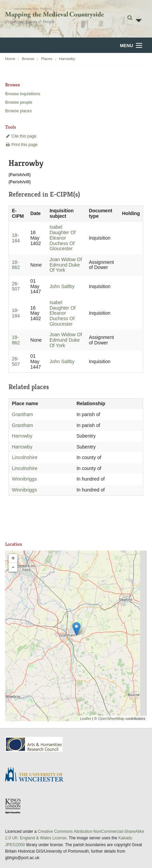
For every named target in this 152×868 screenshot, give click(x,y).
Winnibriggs (24, 479)
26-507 (16, 286)
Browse (28, 59)
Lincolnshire (25, 457)
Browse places (18, 111)
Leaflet (86, 718)
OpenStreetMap (111, 718)
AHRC (34, 744)
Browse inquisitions (23, 94)
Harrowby (67, 59)
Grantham (23, 414)
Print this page (21, 145)
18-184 (16, 238)
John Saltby (62, 286)
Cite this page (21, 136)
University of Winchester (37, 775)
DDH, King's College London (13, 806)
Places (47, 59)
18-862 (16, 265)
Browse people (19, 102)
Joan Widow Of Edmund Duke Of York (66, 265)
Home (10, 59)
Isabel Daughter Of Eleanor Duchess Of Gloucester (63, 238)
